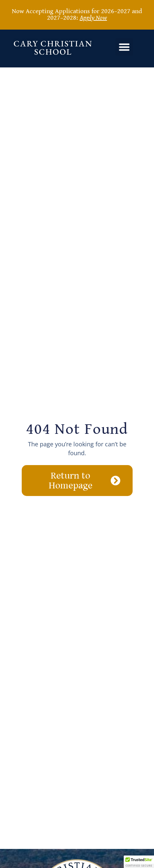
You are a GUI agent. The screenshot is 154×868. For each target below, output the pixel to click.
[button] (124, 47)
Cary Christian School (53, 48)
